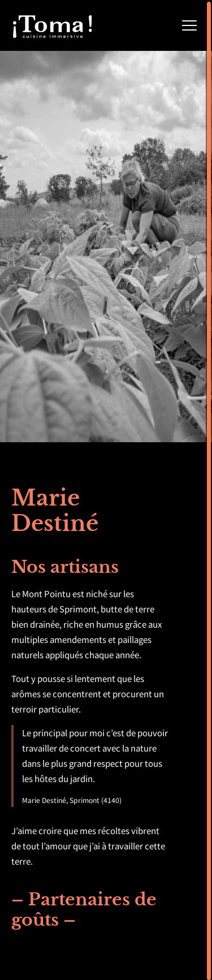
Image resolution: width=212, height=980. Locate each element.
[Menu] (190, 26)
